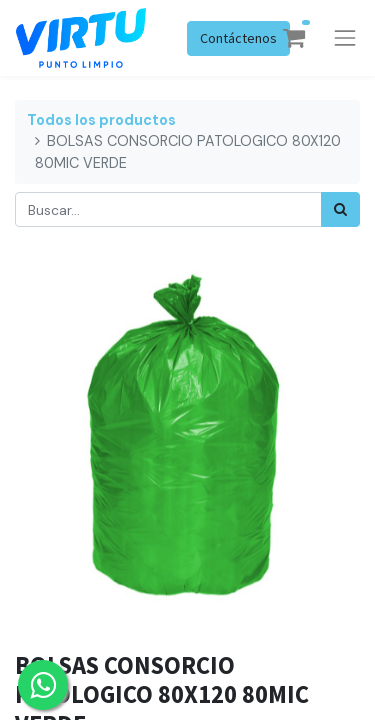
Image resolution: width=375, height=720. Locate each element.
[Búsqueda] (340, 209)
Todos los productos (101, 120)
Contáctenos (238, 38)
